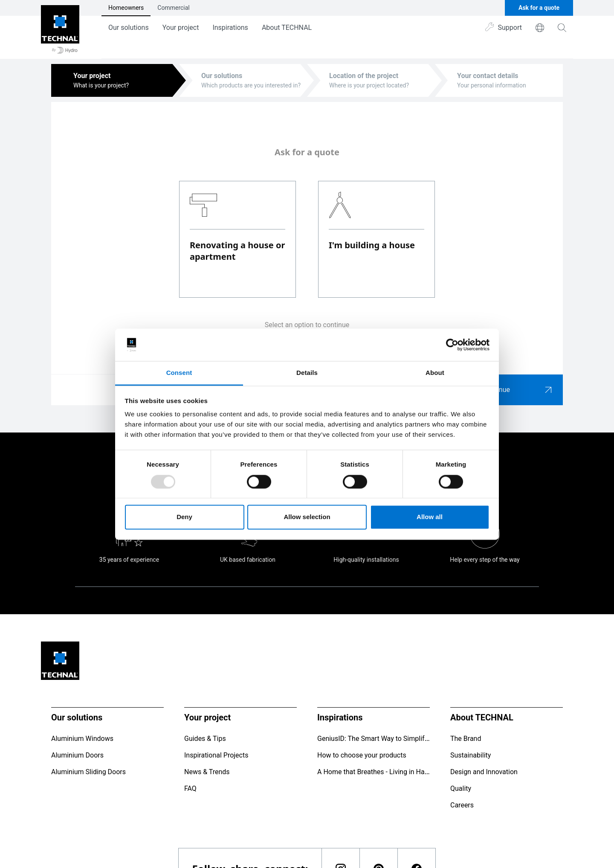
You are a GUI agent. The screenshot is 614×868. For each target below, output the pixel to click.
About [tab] (435, 373)
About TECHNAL (287, 28)
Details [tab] (307, 373)
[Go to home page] (60, 29)
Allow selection (307, 517)
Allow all (430, 517)
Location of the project (364, 76)
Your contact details (488, 76)
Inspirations (230, 28)
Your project (181, 28)
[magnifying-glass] (562, 28)
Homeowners (126, 8)
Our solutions (129, 28)
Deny (184, 517)
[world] (540, 28)
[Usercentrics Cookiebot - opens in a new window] (452, 345)
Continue (518, 390)
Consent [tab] (179, 373)
